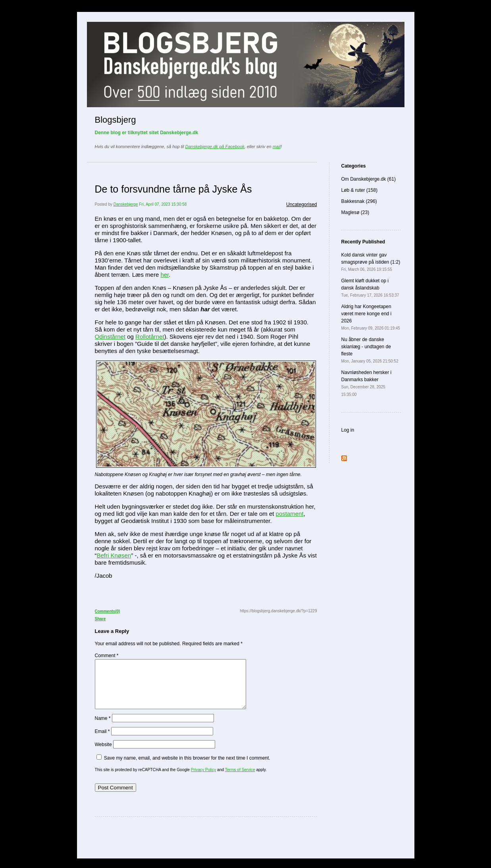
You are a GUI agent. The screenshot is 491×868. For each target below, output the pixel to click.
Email (102, 741)
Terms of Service (240, 779)
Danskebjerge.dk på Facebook (215, 147)
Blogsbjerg (116, 120)
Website (103, 754)
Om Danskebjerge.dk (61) (369, 179)
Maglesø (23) (355, 212)
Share (100, 619)
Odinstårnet (110, 337)
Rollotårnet (150, 337)
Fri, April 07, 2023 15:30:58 (163, 204)
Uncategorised (301, 204)
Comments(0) (108, 611)
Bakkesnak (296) (359, 201)
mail (277, 147)
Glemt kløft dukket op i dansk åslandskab (370, 288)
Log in (348, 430)
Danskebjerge (126, 204)
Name (103, 728)
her (165, 275)
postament (290, 514)
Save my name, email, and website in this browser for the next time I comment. (187, 768)
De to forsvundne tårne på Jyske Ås (173, 189)
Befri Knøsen (114, 555)
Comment (107, 656)
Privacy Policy (203, 779)
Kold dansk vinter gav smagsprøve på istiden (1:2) (371, 262)
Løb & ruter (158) (359, 190)
